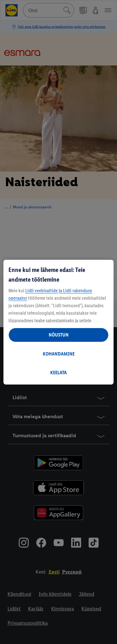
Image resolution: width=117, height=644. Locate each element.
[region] (58, 322)
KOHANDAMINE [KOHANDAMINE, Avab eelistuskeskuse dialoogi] (59, 354)
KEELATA (58, 373)
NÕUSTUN (59, 335)
